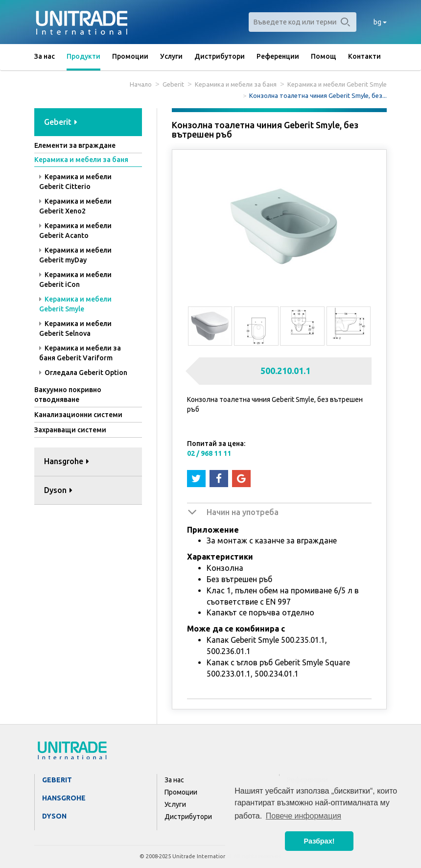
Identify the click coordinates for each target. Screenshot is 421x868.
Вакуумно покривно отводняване (68, 395)
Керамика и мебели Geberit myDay (75, 255)
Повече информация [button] (304, 816)
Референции (278, 56)
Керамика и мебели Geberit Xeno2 (75, 206)
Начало (141, 84)
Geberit (173, 84)
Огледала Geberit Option (83, 373)
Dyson (54, 816)
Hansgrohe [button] (67, 461)
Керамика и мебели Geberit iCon (75, 280)
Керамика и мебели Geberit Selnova (75, 328)
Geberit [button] (61, 122)
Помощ (324, 56)
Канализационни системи (78, 415)
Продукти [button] (83, 56)
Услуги (171, 56)
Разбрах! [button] (319, 841)
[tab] (88, 123)
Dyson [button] (58, 490)
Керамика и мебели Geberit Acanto (75, 231)
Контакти (364, 56)
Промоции (130, 56)
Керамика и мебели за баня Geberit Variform (80, 353)
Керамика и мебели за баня (236, 84)
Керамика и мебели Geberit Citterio (75, 182)
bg (380, 22)
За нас (45, 56)
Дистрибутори (220, 56)
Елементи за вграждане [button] (75, 145)
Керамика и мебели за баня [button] (81, 160)
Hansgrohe (64, 798)
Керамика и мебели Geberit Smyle (337, 84)
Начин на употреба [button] (243, 512)
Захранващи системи (70, 430)
